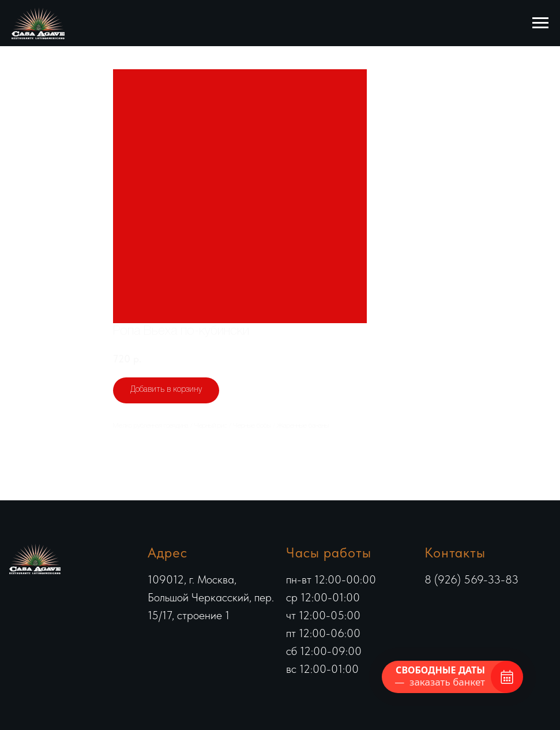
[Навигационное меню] (540, 23)
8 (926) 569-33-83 (471, 579)
